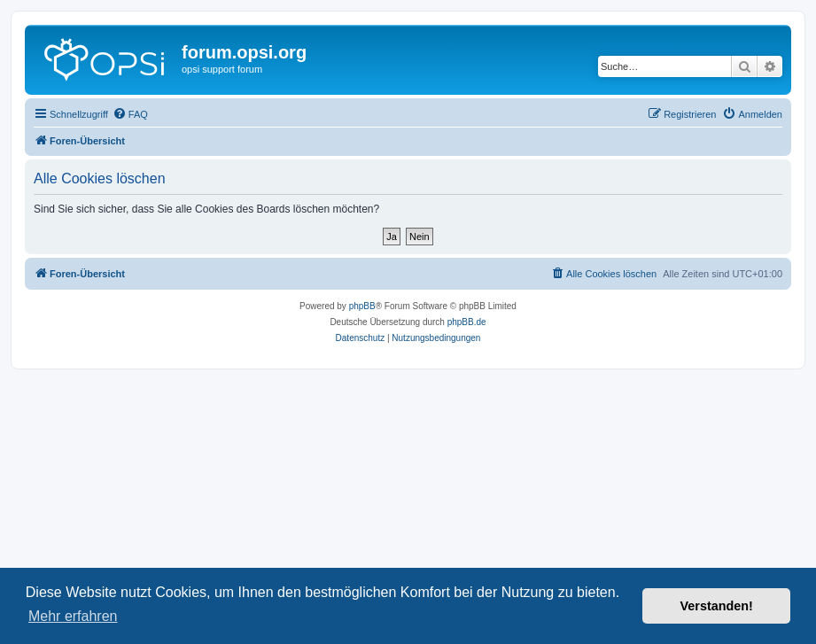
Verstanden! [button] (717, 606)
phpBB (362, 306)
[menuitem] (130, 114)
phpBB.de (467, 322)
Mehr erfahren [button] (73, 616)
